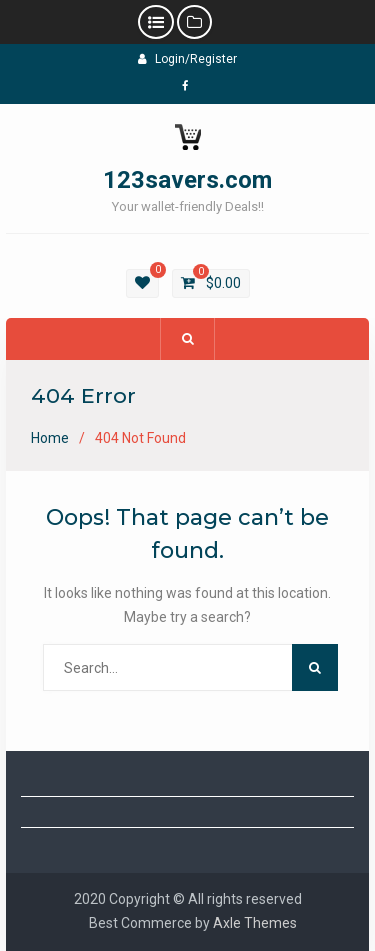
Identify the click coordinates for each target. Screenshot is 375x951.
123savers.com (187, 180)
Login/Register (187, 59)
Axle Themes (255, 923)
